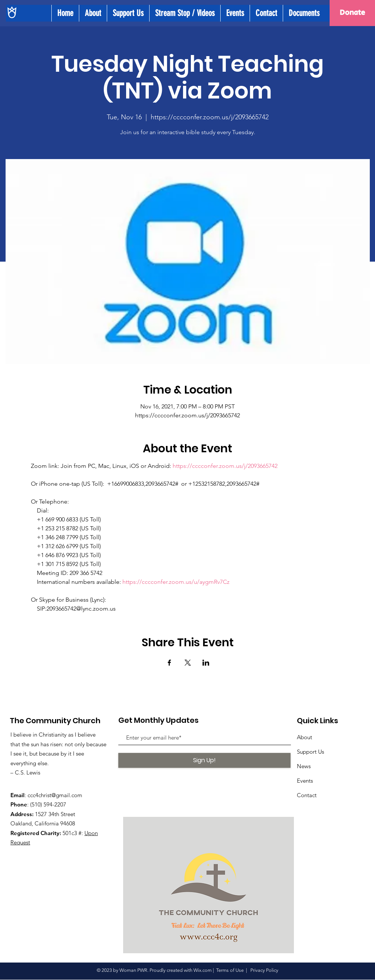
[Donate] (352, 13)
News (304, 766)
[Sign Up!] (204, 760)
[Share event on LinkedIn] (206, 663)
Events (305, 781)
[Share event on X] (188, 663)
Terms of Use (230, 970)
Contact (307, 795)
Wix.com (203, 970)
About (305, 737)
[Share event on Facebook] (169, 663)
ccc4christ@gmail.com (55, 795)
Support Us (310, 752)
